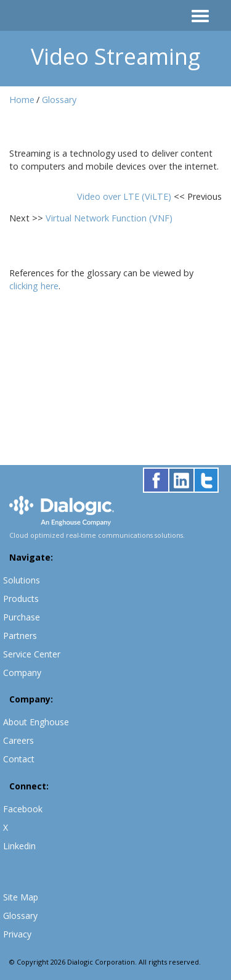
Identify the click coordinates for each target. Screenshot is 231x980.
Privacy (17, 934)
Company (22, 673)
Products (21, 599)
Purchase (22, 617)
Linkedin (19, 846)
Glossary (59, 100)
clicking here (34, 286)
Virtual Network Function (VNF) (109, 218)
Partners (20, 636)
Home (22, 100)
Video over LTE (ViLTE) (125, 196)
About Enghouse (36, 722)
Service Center (32, 654)
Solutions (22, 580)
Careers (18, 740)
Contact (19, 759)
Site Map (21, 897)
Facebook (23, 809)
